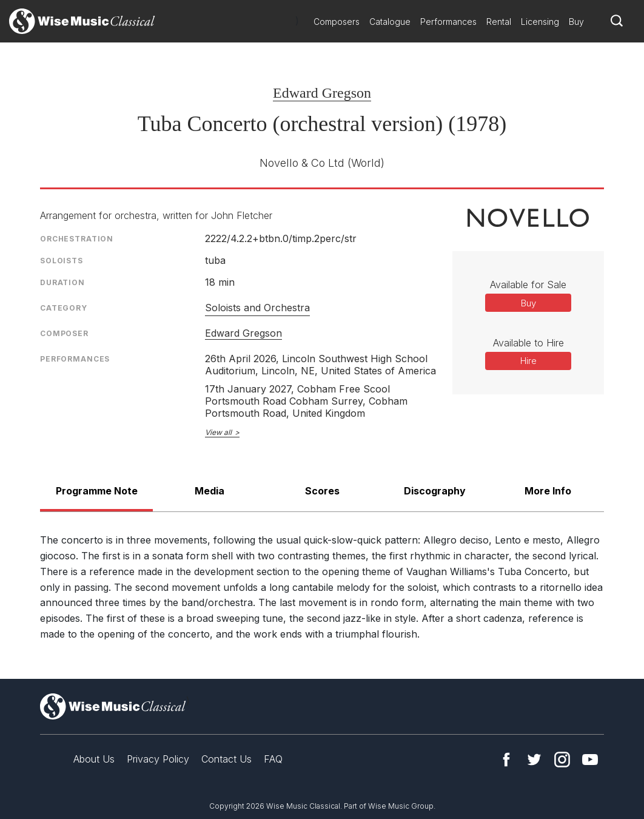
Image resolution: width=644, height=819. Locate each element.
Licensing (540, 22)
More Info (548, 491)
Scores (322, 491)
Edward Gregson (322, 93)
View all (218, 432)
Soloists (62, 261)
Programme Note (97, 491)
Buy (576, 22)
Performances (448, 22)
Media (210, 491)
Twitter (534, 760)
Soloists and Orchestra (257, 308)
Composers (337, 22)
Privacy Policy (158, 759)
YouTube (590, 760)
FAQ (273, 759)
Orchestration (77, 239)
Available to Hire (528, 343)
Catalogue (390, 22)
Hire (528, 361)
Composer (64, 333)
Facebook (506, 760)
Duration (62, 282)
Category (64, 308)
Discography (435, 491)
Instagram (562, 760)
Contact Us (226, 759)
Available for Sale (528, 285)
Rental (499, 22)
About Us (94, 759)
